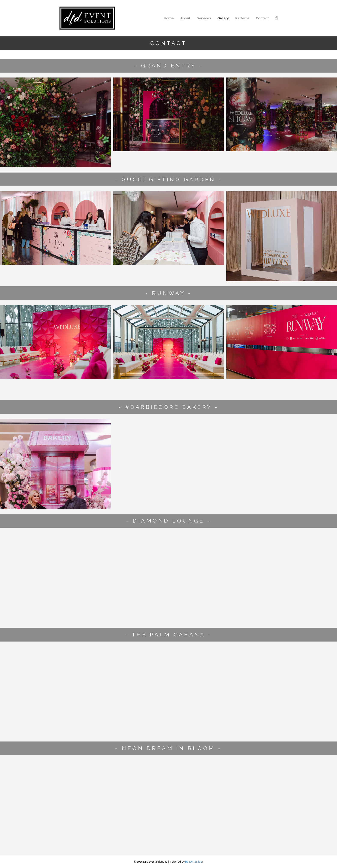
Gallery (223, 18)
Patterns (242, 18)
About (185, 18)
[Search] (275, 18)
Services (204, 18)
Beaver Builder (194, 862)
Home (169, 18)
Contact (262, 18)
